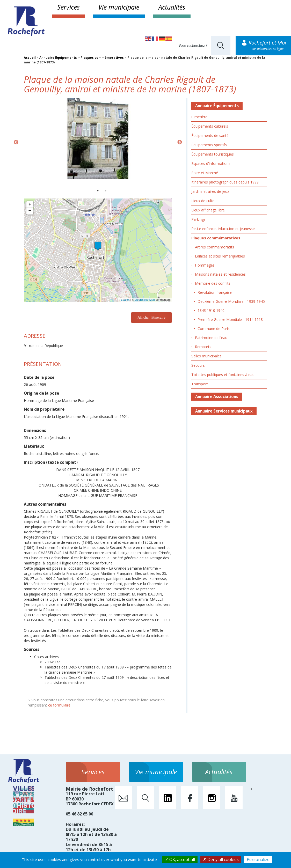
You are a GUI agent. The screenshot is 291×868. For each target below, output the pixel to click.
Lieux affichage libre (208, 210)
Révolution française (215, 292)
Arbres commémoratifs (214, 247)
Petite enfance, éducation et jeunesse (223, 229)
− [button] (30, 211)
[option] (98, 138)
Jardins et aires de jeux (210, 191)
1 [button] (98, 191)
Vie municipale (119, 7)
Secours (198, 365)
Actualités (172, 7)
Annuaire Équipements (58, 58)
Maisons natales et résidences (220, 274)
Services (68, 7)
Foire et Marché (205, 173)
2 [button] (106, 191)
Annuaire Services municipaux (224, 411)
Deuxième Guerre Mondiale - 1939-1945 (231, 301)
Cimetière (199, 117)
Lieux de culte (203, 201)
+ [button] (30, 204)
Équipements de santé (210, 135)
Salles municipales (206, 356)
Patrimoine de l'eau (211, 338)
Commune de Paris (214, 329)
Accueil (30, 58)
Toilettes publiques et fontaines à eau (223, 375)
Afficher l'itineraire (151, 317)
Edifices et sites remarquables (220, 256)
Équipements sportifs (209, 145)
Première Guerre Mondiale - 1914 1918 (230, 319)
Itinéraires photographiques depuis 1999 (225, 182)
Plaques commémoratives (102, 58)
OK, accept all (180, 859)
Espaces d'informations (211, 163)
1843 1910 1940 (211, 310)
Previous (16, 142)
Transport (200, 384)
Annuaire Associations (217, 396)
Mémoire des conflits (213, 283)
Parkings (198, 219)
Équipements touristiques (213, 154)
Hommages (205, 265)
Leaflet (125, 300)
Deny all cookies (221, 859)
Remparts (203, 347)
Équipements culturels (210, 126)
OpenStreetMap (145, 300)
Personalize (258, 859)
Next (180, 142)
